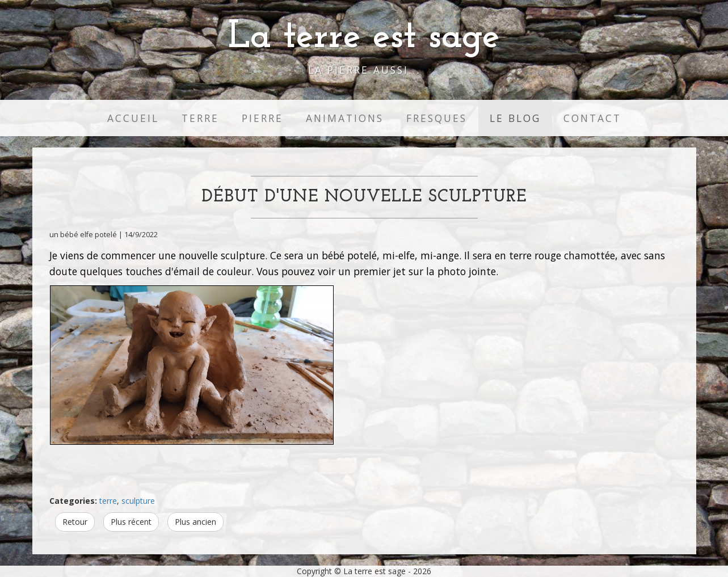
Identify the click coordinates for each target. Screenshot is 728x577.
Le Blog (515, 118)
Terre (200, 118)
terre (108, 501)
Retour (75, 522)
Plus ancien (195, 522)
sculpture (138, 501)
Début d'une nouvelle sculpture (364, 197)
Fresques (437, 118)
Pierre (262, 118)
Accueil (133, 118)
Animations (345, 118)
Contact (592, 118)
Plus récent (131, 522)
